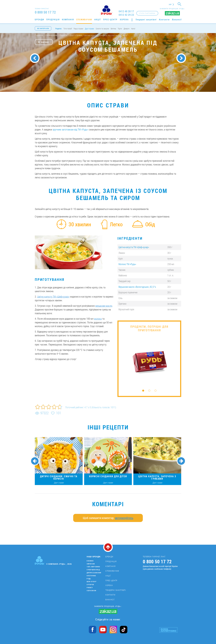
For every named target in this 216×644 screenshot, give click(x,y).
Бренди (39, 19)
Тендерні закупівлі (146, 19)
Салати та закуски (102, 29)
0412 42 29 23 (126, 15)
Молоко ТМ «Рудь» (127, 264)
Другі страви (89, 29)
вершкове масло (104, 306)
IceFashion (91, 591)
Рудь (89, 579)
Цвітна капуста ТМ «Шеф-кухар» (134, 247)
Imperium (91, 564)
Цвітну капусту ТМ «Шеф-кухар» (53, 297)
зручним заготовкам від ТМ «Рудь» (70, 129)
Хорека (124, 19)
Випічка (113, 29)
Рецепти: (59, 29)
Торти (120, 29)
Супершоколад (93, 570)
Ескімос (90, 561)
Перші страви (78, 29)
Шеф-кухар (92, 582)
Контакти (164, 19)
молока (98, 319)
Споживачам (84, 19)
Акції (98, 19)
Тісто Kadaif (68, 29)
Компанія (68, 19)
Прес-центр (110, 19)
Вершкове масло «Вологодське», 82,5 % (137, 287)
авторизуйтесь (124, 518)
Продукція (53, 19)
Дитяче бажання (94, 573)
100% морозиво (93, 567)
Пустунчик (91, 576)
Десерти (127, 29)
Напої (133, 29)
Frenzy (90, 588)
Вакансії (177, 19)
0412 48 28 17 (126, 11)
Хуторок (90, 585)
